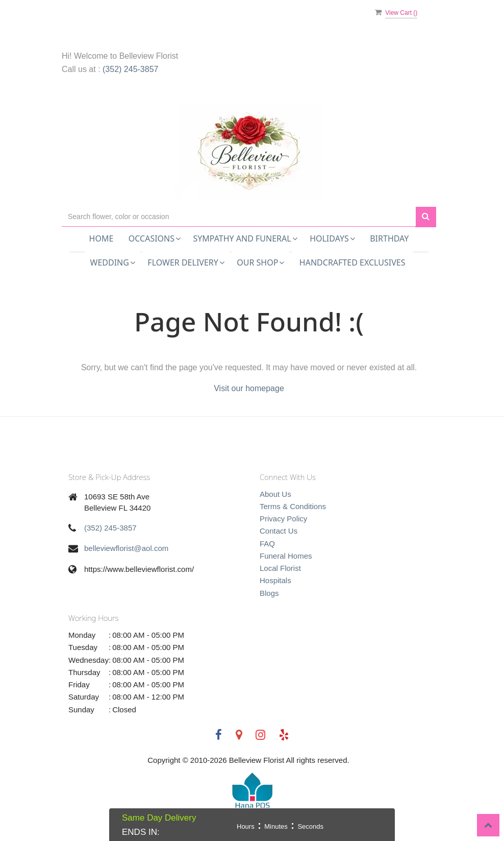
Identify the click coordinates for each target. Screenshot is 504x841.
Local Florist (280, 568)
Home (102, 238)
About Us (275, 494)
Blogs (269, 593)
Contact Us (279, 531)
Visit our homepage (249, 388)
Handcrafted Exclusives (352, 262)
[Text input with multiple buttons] (239, 217)
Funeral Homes (286, 556)
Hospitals (275, 580)
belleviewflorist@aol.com (126, 548)
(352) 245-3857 (130, 69)
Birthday (389, 238)
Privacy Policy (283, 519)
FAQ (267, 544)
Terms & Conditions (293, 506)
